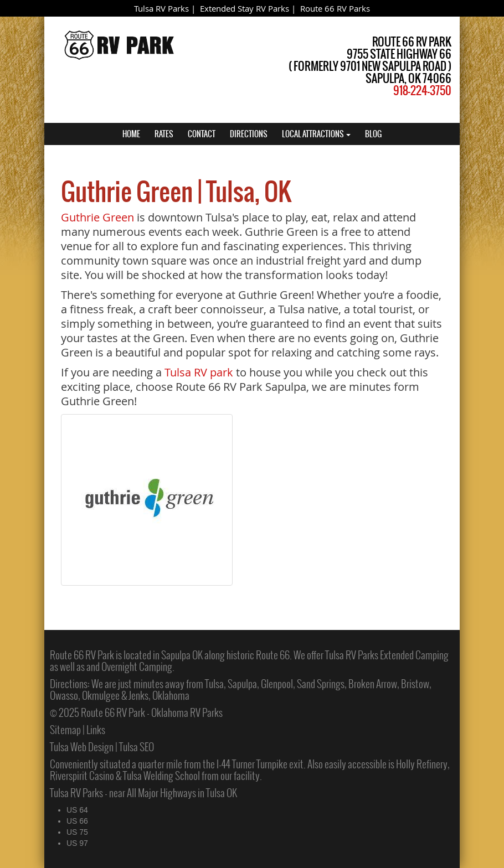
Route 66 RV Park (82, 655)
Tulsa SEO (137, 747)
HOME (131, 134)
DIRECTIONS (249, 134)
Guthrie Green (97, 217)
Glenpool (277, 684)
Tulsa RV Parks (161, 8)
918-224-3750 (422, 91)
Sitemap (65, 730)
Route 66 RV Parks (335, 8)
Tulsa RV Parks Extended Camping (387, 655)
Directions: (70, 684)
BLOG (373, 134)
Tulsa (214, 684)
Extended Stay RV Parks (245, 8)
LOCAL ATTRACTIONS (316, 134)
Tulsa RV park (199, 372)
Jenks (138, 695)
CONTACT (202, 134)
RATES (164, 134)
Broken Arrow (373, 684)
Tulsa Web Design (82, 747)
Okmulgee (101, 695)
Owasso (64, 695)
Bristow (415, 684)
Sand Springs (321, 684)
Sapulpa (242, 684)
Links (96, 730)
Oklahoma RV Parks (187, 712)
